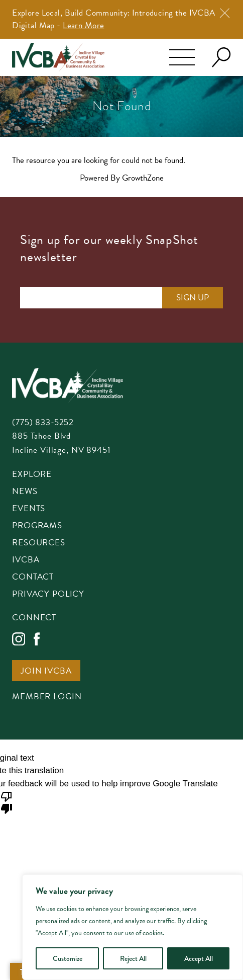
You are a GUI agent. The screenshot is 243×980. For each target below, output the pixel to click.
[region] (133, 927)
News (25, 492)
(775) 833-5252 (43, 422)
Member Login (47, 697)
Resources (39, 543)
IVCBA (26, 560)
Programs (37, 526)
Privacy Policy (48, 595)
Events (29, 509)
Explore (32, 475)
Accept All (199, 958)
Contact (33, 578)
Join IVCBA (46, 672)
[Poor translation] (7, 802)
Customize (68, 958)
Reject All (133, 958)
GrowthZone (143, 178)
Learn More (83, 25)
